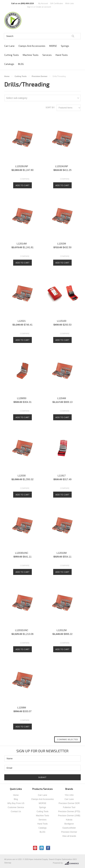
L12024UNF (62, 166)
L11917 (62, 476)
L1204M (62, 398)
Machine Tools (31, 55)
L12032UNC (22, 630)
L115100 (62, 321)
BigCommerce (73, 863)
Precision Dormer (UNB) (69, 816)
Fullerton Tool (69, 807)
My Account (43, 3)
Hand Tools (62, 55)
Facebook (48, 848)
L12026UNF (22, 166)
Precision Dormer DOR (69, 803)
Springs (65, 46)
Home (7, 76)
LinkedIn (42, 848)
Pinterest (35, 848)
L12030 (22, 476)
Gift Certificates (57, 3)
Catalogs (9, 64)
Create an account (43, 7)
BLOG (21, 64)
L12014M (22, 244)
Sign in (30, 7)
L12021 (22, 321)
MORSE (53, 46)
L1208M (22, 708)
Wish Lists (69, 3)
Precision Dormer (40, 76)
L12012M (62, 630)
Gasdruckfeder (69, 828)
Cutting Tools (12, 55)
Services (47, 55)
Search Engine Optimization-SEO (63, 859)
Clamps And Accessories (32, 46)
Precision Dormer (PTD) (69, 811)
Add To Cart (23, 185)
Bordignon (69, 824)
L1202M (62, 244)
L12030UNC (22, 553)
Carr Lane (9, 46)
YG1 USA (69, 795)
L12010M (62, 553)
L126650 (22, 398)
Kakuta (69, 820)
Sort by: (50, 108)
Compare (25, 179)
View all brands (69, 836)
